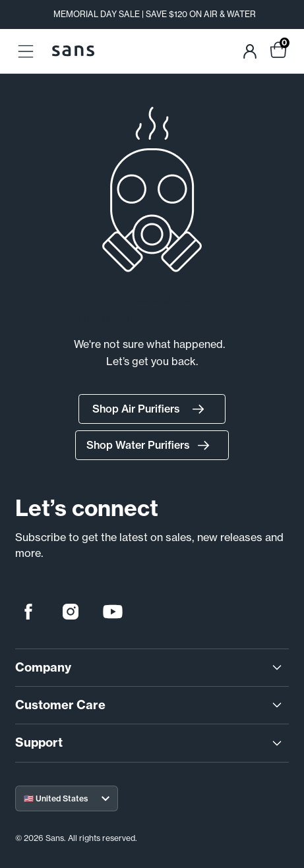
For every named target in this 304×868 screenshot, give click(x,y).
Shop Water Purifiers (152, 446)
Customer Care (150, 705)
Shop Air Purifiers (152, 409)
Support (150, 743)
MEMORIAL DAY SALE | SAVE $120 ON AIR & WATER (155, 14)
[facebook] (28, 612)
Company (150, 668)
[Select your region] (67, 798)
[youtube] (113, 612)
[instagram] (71, 612)
